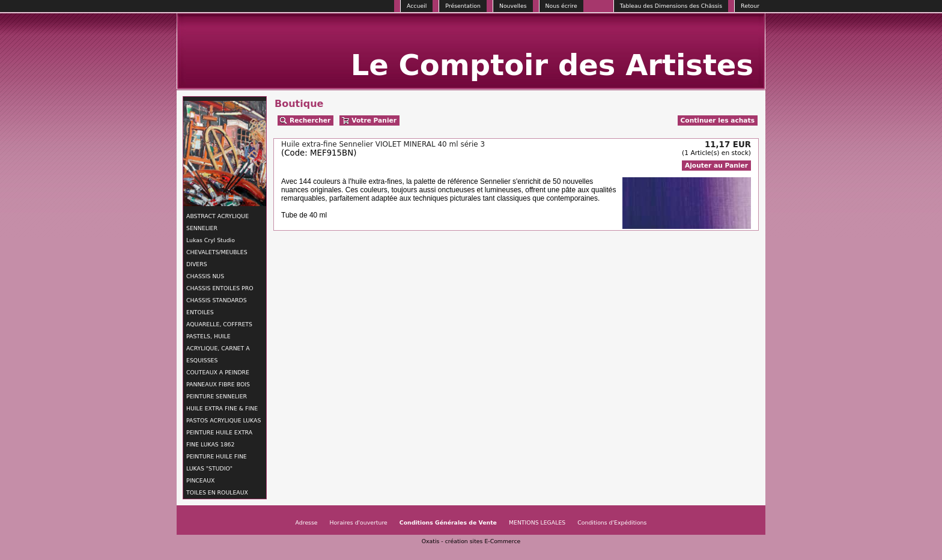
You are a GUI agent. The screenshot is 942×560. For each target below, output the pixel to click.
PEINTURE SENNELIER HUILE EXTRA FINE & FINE (222, 402)
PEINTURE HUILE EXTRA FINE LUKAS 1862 (219, 438)
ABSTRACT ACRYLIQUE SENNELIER (217, 222)
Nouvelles (513, 6)
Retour (750, 6)
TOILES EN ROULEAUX (217, 492)
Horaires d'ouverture (359, 522)
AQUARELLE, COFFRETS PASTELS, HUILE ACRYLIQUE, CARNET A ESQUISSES (219, 342)
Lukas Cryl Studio (211, 240)
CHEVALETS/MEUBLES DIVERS (217, 258)
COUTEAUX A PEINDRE (218, 372)
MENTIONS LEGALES (537, 522)
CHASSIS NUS (205, 276)
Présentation (463, 6)
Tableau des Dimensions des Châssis (671, 6)
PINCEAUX (200, 480)
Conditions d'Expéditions (612, 522)
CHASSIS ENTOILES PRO (220, 288)
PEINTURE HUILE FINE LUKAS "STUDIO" (217, 462)
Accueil (417, 6)
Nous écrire (561, 6)
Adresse (307, 522)
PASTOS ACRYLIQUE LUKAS (223, 420)
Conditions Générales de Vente (448, 522)
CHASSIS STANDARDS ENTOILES (217, 306)
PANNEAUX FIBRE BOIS (218, 384)
